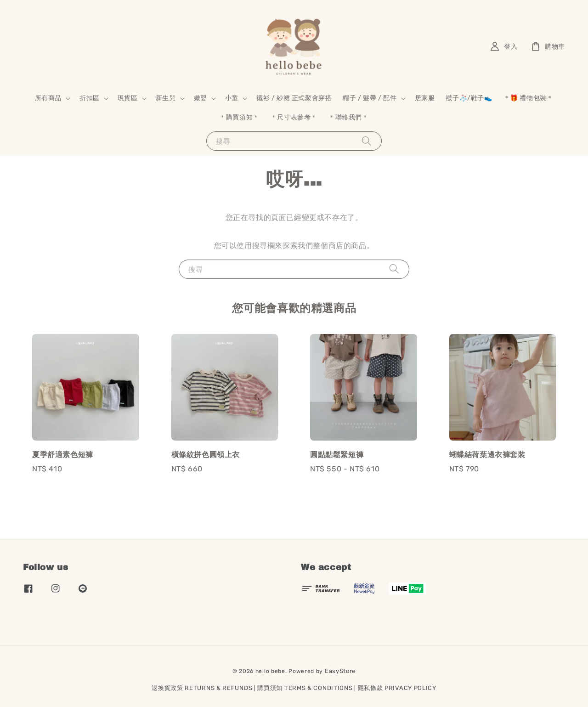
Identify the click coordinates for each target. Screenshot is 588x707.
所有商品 (48, 98)
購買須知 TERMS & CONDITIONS (305, 688)
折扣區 (90, 98)
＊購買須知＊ (239, 117)
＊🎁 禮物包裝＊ (529, 98)
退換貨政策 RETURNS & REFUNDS (202, 688)
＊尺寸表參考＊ (294, 117)
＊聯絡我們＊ (349, 117)
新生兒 (166, 98)
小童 (232, 98)
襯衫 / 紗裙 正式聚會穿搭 (294, 98)
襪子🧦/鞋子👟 (469, 98)
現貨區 (128, 98)
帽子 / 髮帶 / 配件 (370, 98)
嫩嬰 (201, 98)
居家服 (425, 98)
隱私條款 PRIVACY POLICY (397, 688)
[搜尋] (367, 141)
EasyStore (340, 671)
